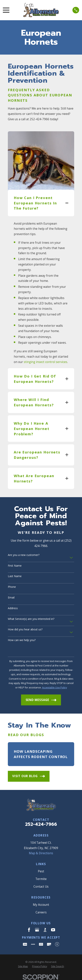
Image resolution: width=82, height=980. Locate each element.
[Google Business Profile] (37, 930)
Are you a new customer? (24, 555)
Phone (12, 587)
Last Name (15, 576)
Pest (41, 871)
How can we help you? (22, 640)
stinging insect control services (45, 362)
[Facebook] (29, 930)
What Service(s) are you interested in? (31, 619)
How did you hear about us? (25, 630)
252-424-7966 (41, 824)
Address (13, 608)
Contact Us (41, 887)
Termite (41, 879)
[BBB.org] (45, 930)
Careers (41, 912)
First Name (15, 566)
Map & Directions (41, 853)
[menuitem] (23, 966)
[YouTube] (53, 930)
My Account (41, 905)
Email (11, 598)
